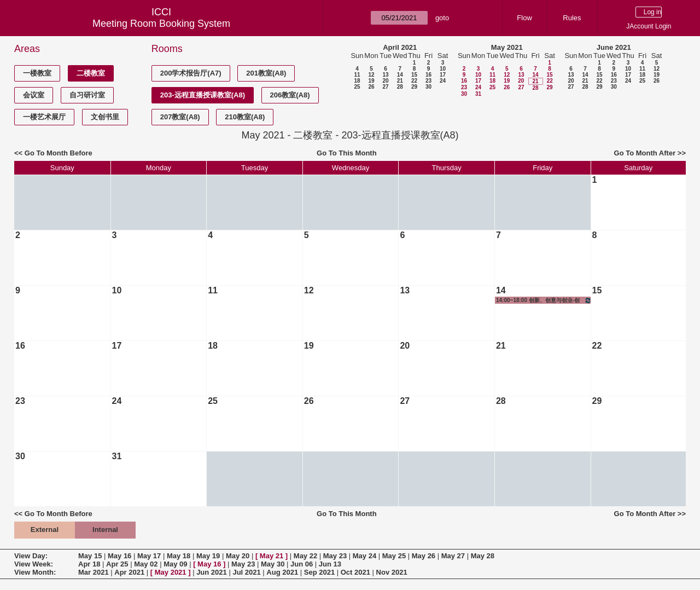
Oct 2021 (355, 572)
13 (385, 75)
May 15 (90, 556)
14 (400, 75)
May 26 (424, 556)
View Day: (31, 556)
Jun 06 (302, 564)
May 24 (364, 556)
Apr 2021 (129, 572)
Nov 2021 (392, 572)
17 (443, 75)
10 (443, 69)
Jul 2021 (246, 572)
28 (400, 87)
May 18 (179, 556)
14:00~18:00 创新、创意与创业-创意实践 (544, 300)
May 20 (238, 556)
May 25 (394, 556)
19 (371, 81)
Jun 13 (330, 564)
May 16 (119, 556)
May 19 (208, 556)
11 (357, 75)
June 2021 (614, 47)
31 (478, 94)
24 (443, 81)
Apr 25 (117, 564)
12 (371, 75)
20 (385, 81)
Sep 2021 (319, 572)
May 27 (453, 556)
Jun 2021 (212, 572)
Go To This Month (347, 153)
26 (371, 87)
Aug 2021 (282, 572)
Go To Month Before (59, 153)
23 (428, 81)
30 (428, 87)
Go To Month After (645, 153)
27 (385, 87)
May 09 (175, 564)
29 (414, 87)
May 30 (273, 564)
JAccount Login (649, 26)
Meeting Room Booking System (161, 24)
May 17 (149, 556)
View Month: (35, 572)
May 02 (146, 564)
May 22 (305, 556)
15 (414, 75)
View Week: (34, 564)
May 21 (272, 556)
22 (414, 81)
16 (428, 75)
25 (357, 87)
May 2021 (507, 47)
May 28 (483, 556)
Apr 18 (89, 564)
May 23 (335, 556)
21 (400, 81)
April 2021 (400, 47)
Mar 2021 (94, 572)
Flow (524, 18)
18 (357, 81)
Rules (572, 18)
